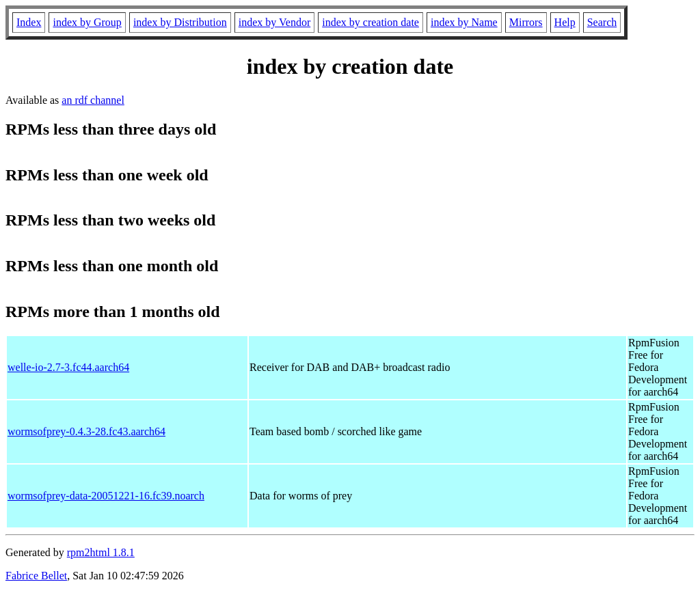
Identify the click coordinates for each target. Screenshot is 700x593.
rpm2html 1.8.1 (101, 552)
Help (565, 22)
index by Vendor (274, 22)
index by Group (87, 22)
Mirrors (526, 22)
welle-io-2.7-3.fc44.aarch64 (68, 367)
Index (29, 22)
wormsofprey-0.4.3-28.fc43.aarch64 (86, 431)
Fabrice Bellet (36, 576)
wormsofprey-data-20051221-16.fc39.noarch (106, 496)
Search (602, 22)
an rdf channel (93, 100)
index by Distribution (180, 22)
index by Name (464, 22)
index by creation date (371, 22)
